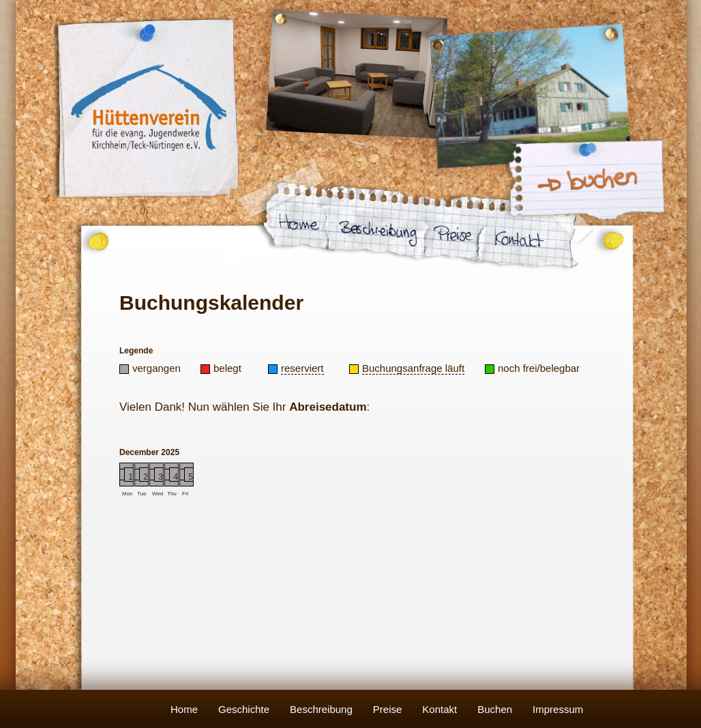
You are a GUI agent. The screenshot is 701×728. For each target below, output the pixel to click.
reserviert (302, 368)
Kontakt (439, 709)
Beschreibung (321, 709)
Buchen (495, 709)
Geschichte (244, 709)
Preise (388, 709)
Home (184, 709)
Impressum (558, 709)
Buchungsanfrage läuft (413, 368)
